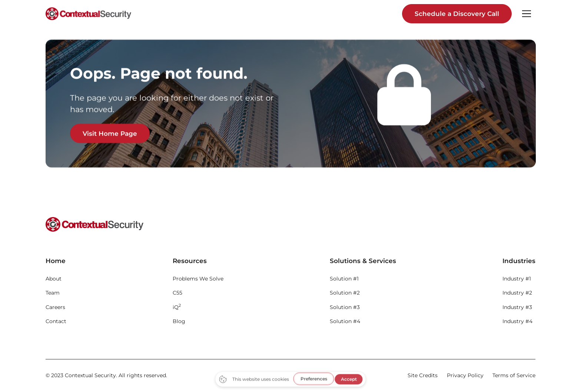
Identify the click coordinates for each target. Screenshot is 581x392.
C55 (177, 293)
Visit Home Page (110, 133)
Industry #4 (517, 321)
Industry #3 (517, 307)
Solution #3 (345, 307)
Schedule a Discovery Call (457, 14)
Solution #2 (345, 293)
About (54, 279)
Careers (55, 307)
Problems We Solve (198, 279)
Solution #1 (344, 279)
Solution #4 (345, 321)
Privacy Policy (465, 375)
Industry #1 (517, 279)
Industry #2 (517, 293)
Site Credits (423, 375)
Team (53, 293)
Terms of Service (514, 375)
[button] (527, 14)
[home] (88, 14)
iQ (177, 306)
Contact (56, 321)
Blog (179, 321)
